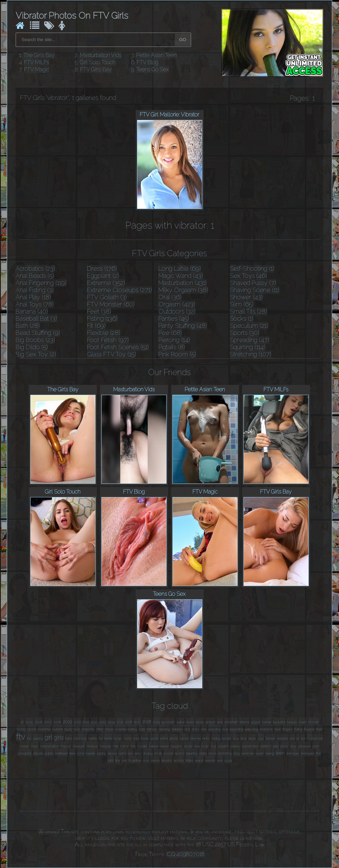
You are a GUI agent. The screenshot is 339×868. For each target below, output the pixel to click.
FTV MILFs (37, 62)
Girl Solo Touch (98, 62)
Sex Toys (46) (248, 276)
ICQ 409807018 (186, 854)
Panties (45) (174, 318)
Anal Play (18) (33, 297)
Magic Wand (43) (181, 276)
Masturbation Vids (101, 55)
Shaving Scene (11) (255, 290)
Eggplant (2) (103, 276)
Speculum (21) (249, 326)
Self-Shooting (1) (252, 269)
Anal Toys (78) (35, 304)
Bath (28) (28, 326)
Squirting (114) (248, 347)
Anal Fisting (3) (35, 290)
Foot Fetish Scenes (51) (118, 347)
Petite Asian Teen (157, 55)
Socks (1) (242, 318)
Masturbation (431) (183, 283)
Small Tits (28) (249, 311)
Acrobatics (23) (35, 269)
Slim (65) (242, 304)
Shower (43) (246, 297)
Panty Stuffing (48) (183, 326)
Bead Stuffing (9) (38, 333)
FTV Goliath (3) (107, 297)
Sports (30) (245, 333)
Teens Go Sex (153, 69)
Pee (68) (170, 333)
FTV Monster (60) (111, 304)
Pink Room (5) (177, 354)
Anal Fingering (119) (41, 283)
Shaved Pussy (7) (253, 283)
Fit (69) (96, 326)
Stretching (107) (251, 354)
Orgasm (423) (177, 304)
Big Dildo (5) (32, 347)
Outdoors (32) (177, 311)
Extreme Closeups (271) (120, 290)
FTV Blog (148, 62)
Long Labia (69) (180, 269)
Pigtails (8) (172, 347)
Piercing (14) (174, 340)
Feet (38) (99, 311)
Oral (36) (170, 297)
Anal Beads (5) (35, 276)
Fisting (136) (102, 318)
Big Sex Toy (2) (36, 354)
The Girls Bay (39, 55)
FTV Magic (37, 69)
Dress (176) (102, 269)
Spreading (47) (250, 340)
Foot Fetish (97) (108, 340)
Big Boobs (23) (35, 340)
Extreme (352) (106, 283)
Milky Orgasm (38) (183, 290)
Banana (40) (32, 311)
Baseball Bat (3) (36, 318)
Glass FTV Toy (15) (112, 354)
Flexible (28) (104, 333)
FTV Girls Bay (96, 69)
